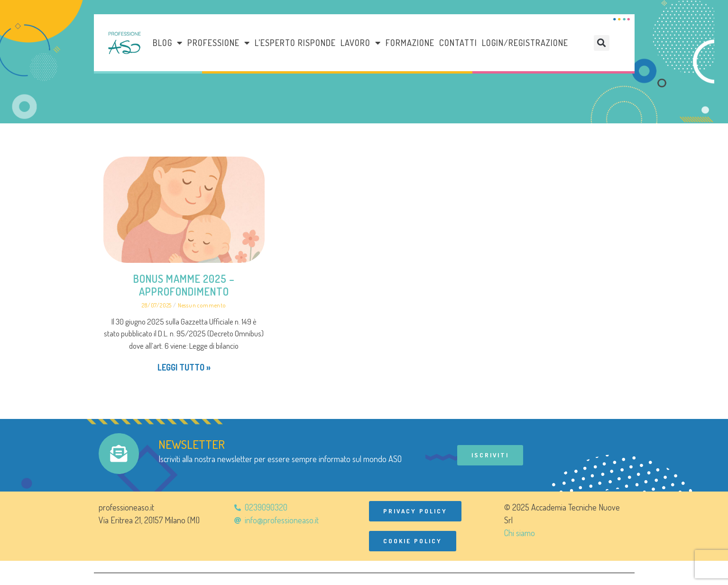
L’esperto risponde (295, 43)
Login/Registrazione (525, 43)
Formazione (410, 43)
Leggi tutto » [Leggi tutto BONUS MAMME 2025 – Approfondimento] (184, 367)
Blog (168, 43)
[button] (602, 43)
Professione (219, 43)
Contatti (458, 43)
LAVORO (361, 43)
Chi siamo (520, 533)
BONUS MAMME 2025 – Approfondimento (184, 285)
